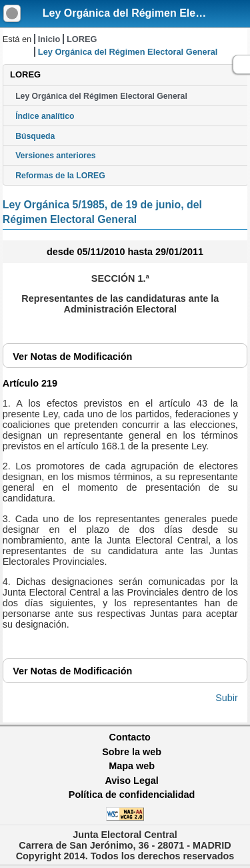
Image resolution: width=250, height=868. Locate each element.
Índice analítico (45, 116)
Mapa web (132, 766)
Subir (227, 698)
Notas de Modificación (72, 357)
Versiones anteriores (55, 156)
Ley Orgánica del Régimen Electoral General (101, 96)
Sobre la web (132, 752)
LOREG (82, 39)
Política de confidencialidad (132, 795)
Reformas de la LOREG (60, 176)
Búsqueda (35, 136)
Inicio (49, 39)
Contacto (130, 737)
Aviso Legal (131, 781)
